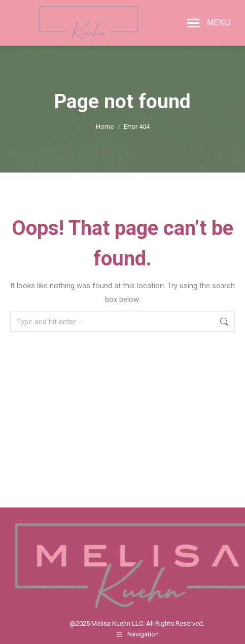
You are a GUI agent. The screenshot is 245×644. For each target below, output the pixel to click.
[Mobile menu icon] (209, 23)
